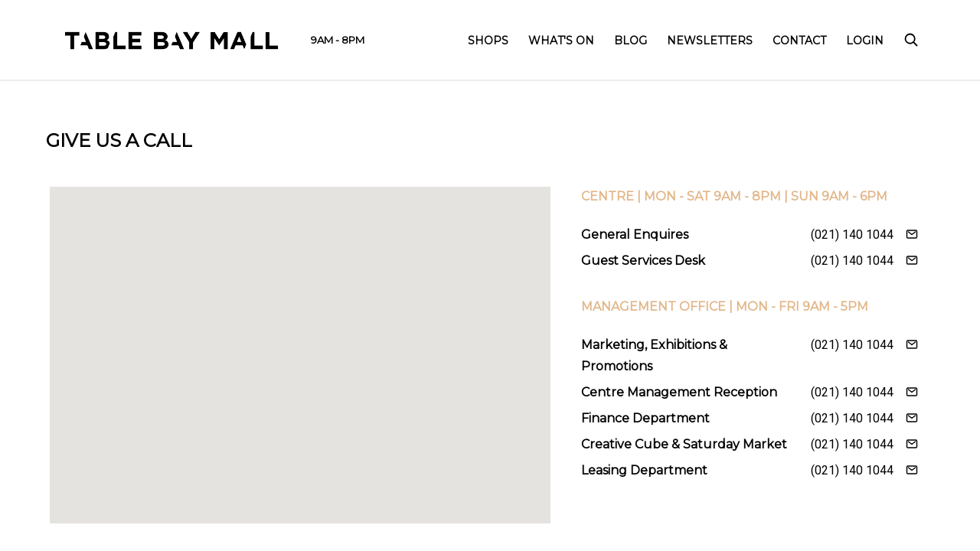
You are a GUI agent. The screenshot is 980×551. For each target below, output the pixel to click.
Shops (488, 41)
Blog (630, 41)
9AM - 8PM (338, 40)
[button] (300, 341)
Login (865, 41)
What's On (561, 41)
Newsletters (710, 41)
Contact (799, 41)
